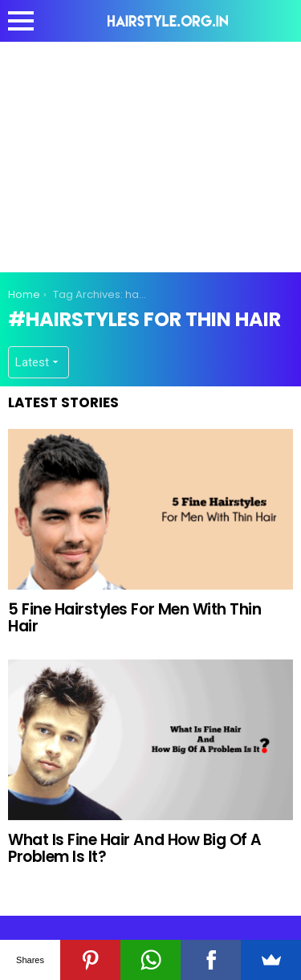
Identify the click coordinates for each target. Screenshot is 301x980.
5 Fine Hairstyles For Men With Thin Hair (134, 618)
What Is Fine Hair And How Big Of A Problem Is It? (135, 848)
